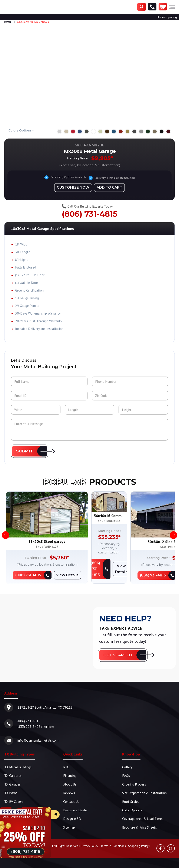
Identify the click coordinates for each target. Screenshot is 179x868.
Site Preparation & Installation (144, 793)
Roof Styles (131, 801)
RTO (66, 767)
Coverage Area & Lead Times (143, 818)
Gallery (127, 767)
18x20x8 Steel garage (47, 542)
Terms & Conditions (113, 845)
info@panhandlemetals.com (38, 741)
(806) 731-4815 (90, 214)
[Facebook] (160, 848)
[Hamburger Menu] (172, 7)
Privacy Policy (89, 845)
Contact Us (71, 801)
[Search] (142, 7)
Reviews (69, 793)
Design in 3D (72, 818)
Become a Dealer (76, 810)
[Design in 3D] (73, 187)
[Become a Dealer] (163, 7)
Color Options (132, 810)
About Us (70, 784)
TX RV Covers (14, 801)
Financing (70, 776)
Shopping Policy (138, 845)
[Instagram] (171, 848)
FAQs (126, 776)
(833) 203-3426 (29, 727)
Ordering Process (134, 784)
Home (8, 22)
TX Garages (12, 784)
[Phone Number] (152, 7)
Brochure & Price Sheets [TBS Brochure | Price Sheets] (140, 827)
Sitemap (69, 827)
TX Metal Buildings (18, 767)
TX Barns (11, 793)
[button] (29, 452)
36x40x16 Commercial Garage (132, 542)
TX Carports (13, 776)
